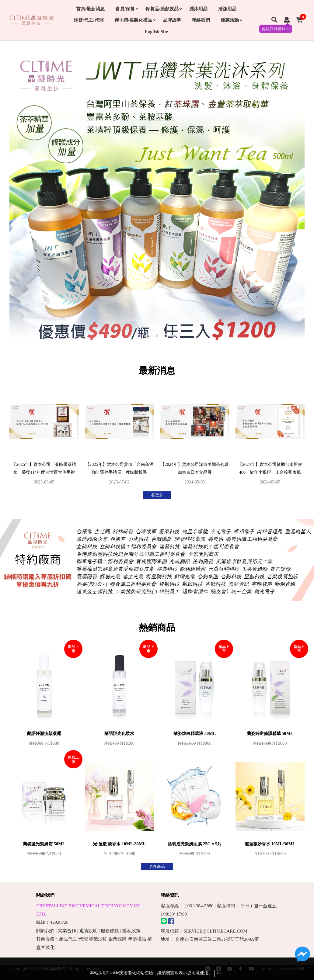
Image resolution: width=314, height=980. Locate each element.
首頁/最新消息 (90, 9)
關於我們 (45, 931)
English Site (156, 31)
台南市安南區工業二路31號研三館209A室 (217, 939)
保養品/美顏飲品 (164, 9)
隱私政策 (131, 931)
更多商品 (157, 867)
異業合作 (67, 931)
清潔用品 (227, 9)
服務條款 (110, 931)
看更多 (157, 495)
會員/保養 (127, 9)
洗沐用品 (198, 9)
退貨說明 (89, 931)
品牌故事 (172, 20)
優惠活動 (231, 20)
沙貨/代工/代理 (89, 20)
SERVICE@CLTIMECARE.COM (215, 931)
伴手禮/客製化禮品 (135, 20)
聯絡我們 (201, 20)
